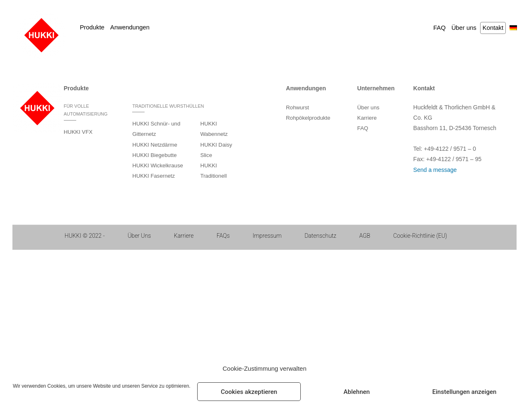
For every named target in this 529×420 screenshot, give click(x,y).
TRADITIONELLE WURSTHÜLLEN (168, 106)
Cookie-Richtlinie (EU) (420, 236)
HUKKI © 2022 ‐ (85, 236)
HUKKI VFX (78, 132)
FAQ (440, 28)
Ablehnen (356, 392)
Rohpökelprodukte (308, 118)
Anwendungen (130, 27)
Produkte (92, 27)
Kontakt (493, 28)
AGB (365, 236)
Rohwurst (297, 107)
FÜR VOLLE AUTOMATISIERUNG (86, 110)
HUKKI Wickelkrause (157, 165)
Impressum (267, 236)
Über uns (464, 28)
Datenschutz (320, 236)
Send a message (435, 170)
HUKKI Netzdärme (155, 145)
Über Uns (139, 236)
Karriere (367, 118)
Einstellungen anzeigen (465, 392)
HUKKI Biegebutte (154, 155)
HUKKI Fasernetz (153, 176)
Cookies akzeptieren (249, 392)
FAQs (223, 236)
